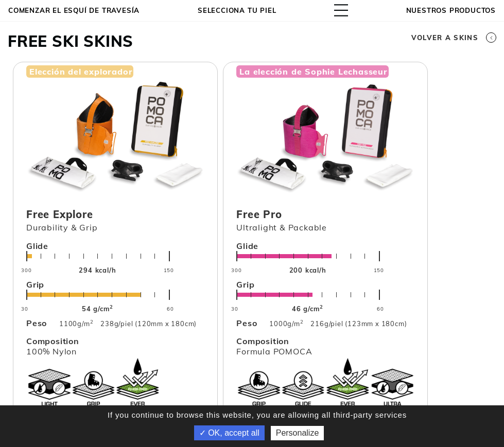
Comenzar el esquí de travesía (74, 10)
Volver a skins (454, 38)
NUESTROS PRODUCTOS (451, 10)
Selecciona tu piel (237, 10)
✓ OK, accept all (229, 433)
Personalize (298, 433)
